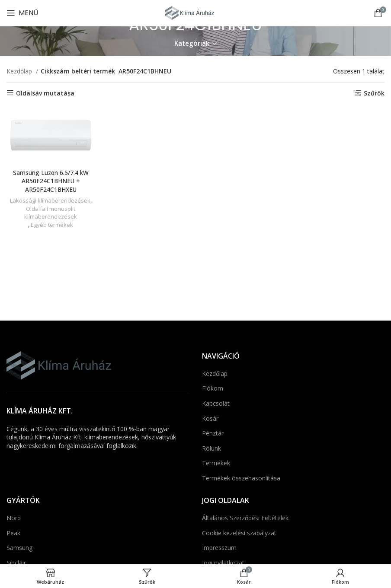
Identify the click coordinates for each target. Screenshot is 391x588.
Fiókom (213, 388)
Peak (13, 533)
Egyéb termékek (52, 224)
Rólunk (212, 448)
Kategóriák (192, 43)
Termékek (216, 463)
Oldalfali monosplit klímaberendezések (51, 212)
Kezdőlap (20, 71)
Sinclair (16, 563)
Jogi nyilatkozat (223, 563)
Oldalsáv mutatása (45, 93)
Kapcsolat (216, 403)
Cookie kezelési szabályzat (239, 533)
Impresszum (219, 548)
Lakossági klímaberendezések (50, 200)
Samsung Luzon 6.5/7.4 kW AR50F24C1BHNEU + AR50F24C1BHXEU (50, 181)
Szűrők (374, 93)
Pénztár (213, 433)
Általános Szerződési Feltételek (245, 518)
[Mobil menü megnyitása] (22, 13)
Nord (14, 518)
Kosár (210, 418)
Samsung (19, 548)
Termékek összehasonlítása (241, 478)
